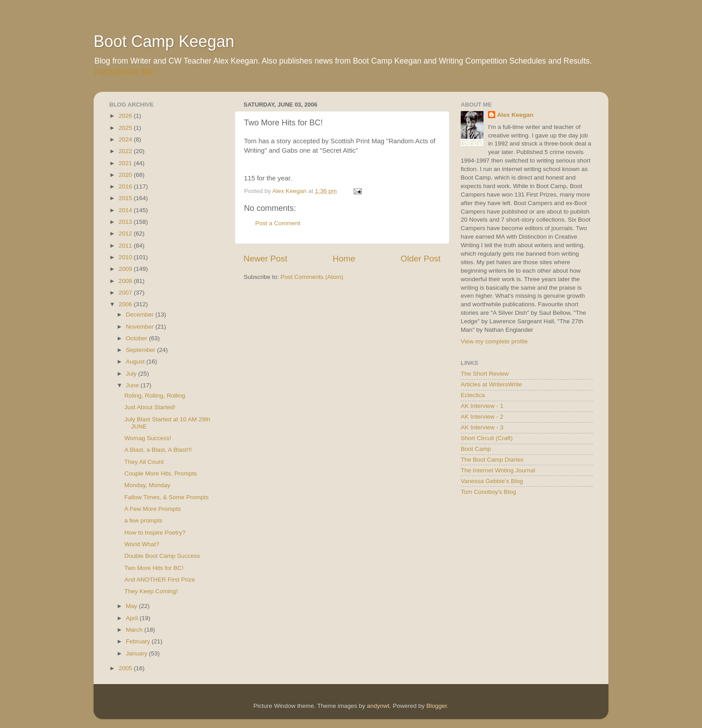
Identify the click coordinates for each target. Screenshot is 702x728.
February (139, 641)
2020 (126, 175)
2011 (126, 246)
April (133, 618)
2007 (126, 293)
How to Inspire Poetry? (155, 533)
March (135, 630)
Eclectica (473, 395)
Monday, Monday (148, 485)
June (133, 385)
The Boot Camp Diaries (492, 460)
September (141, 350)
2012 (126, 233)
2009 (126, 269)
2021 (126, 163)
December (141, 315)
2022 (126, 151)
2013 (126, 222)
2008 (126, 281)
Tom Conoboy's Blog (488, 492)
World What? (142, 544)
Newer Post (265, 259)
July (132, 374)
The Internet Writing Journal (498, 470)
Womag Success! (148, 438)
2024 (126, 139)
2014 (126, 210)
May (132, 606)
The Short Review (485, 374)
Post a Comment (278, 223)
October (137, 338)
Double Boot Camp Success (162, 556)
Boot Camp (476, 449)
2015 (126, 198)
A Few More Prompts (153, 509)
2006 (126, 304)
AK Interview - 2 (482, 417)
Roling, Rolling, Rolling (155, 396)
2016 (126, 186)
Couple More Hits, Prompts (161, 473)
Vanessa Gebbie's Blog (492, 481)
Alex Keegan (515, 115)
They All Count (144, 462)
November (141, 327)
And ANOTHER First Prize (160, 580)
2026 (126, 116)
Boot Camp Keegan (164, 41)
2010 (126, 257)
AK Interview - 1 (482, 406)
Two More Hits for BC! (154, 568)
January (137, 653)
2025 (126, 128)
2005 (126, 668)
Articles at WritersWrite (491, 384)
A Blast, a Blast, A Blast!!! (158, 450)
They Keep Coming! (151, 591)
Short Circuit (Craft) (487, 438)
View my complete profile (494, 341)
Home (344, 259)
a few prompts (143, 520)
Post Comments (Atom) (312, 277)
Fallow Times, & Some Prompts (167, 497)
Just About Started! (150, 407)
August (136, 362)
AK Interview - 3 (482, 427)
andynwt (378, 706)
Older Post (421, 259)
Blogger (437, 706)
